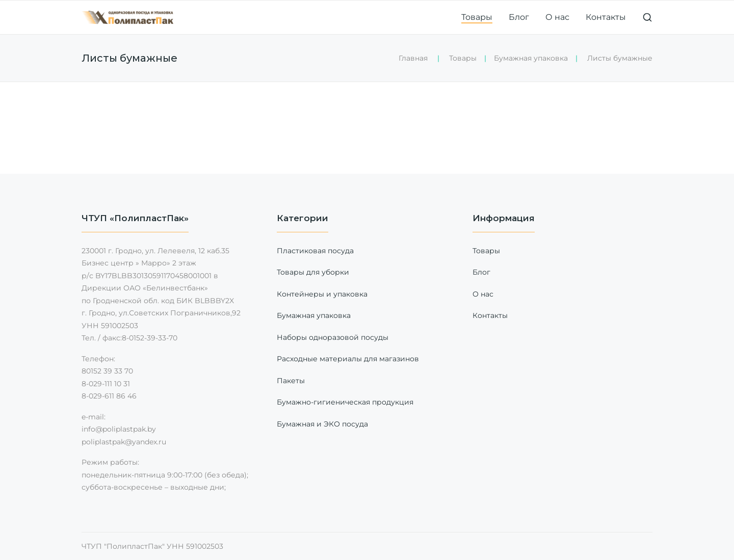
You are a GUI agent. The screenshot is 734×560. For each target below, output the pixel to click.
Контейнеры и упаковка (322, 294)
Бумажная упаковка (531, 58)
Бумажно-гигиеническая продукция (345, 402)
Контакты (606, 17)
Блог (519, 17)
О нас (557, 17)
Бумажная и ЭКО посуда (322, 424)
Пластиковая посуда (315, 251)
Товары (477, 17)
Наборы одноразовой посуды (333, 337)
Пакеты (291, 381)
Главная (413, 58)
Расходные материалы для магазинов (348, 359)
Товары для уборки (313, 272)
